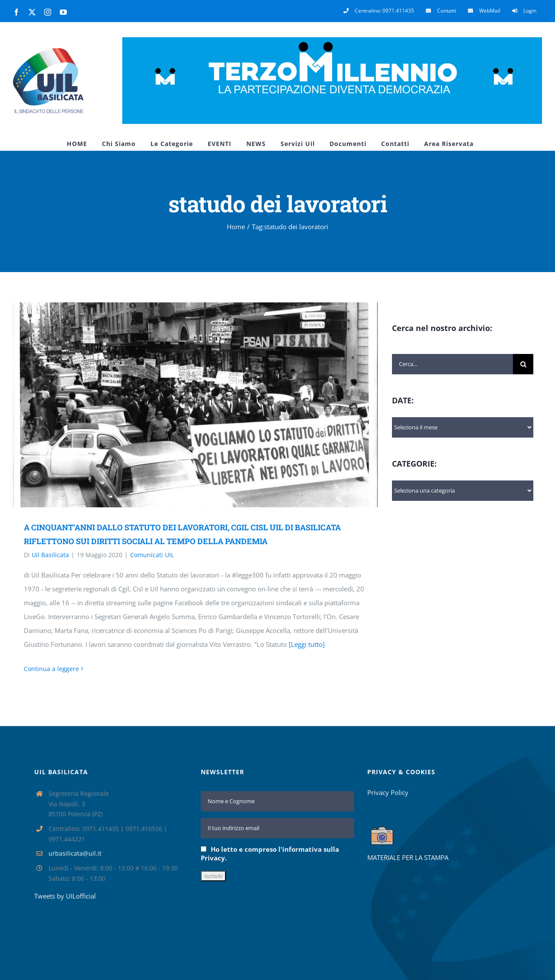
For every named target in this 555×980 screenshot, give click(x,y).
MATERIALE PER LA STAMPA (408, 857)
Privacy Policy (388, 792)
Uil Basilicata (50, 555)
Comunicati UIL (152, 555)
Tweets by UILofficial (65, 896)
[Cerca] (523, 364)
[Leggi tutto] (307, 644)
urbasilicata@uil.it (75, 853)
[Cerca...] (452, 364)
